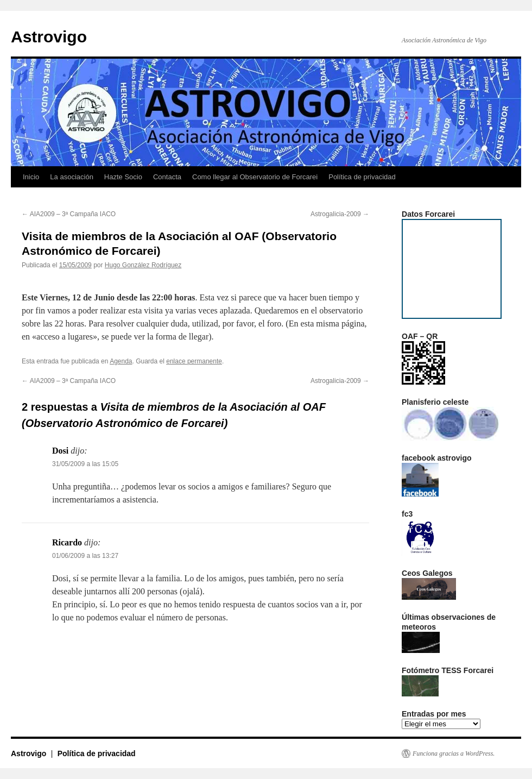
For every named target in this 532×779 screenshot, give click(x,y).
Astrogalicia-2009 (340, 214)
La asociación (72, 177)
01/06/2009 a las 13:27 (85, 556)
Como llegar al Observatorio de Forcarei (255, 177)
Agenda (121, 361)
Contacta (167, 177)
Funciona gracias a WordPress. (454, 753)
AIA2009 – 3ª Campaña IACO (69, 214)
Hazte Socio (123, 177)
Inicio (31, 177)
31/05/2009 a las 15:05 (85, 464)
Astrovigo (49, 37)
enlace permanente (194, 361)
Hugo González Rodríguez (143, 265)
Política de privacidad (362, 177)
